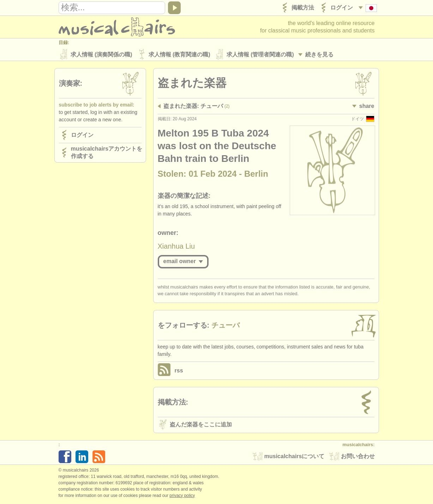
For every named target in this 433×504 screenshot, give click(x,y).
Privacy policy (182, 497)
